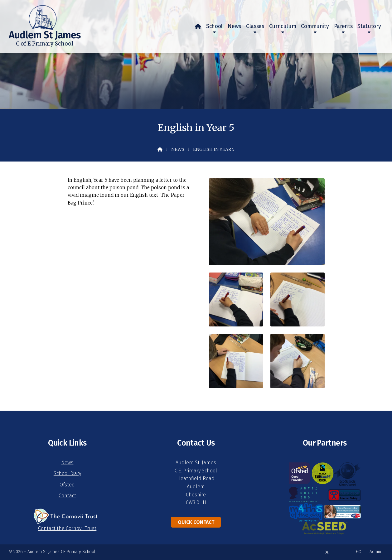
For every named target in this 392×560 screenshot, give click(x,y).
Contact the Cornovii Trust (67, 528)
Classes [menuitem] (255, 26)
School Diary (67, 473)
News (178, 149)
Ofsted (67, 485)
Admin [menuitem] (375, 552)
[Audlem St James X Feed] (327, 552)
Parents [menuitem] (343, 26)
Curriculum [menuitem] (283, 26)
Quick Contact (196, 522)
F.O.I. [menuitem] (360, 552)
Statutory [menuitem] (369, 26)
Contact (67, 496)
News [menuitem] (234, 26)
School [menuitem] (214, 26)
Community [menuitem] (315, 26)
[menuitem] (198, 27)
